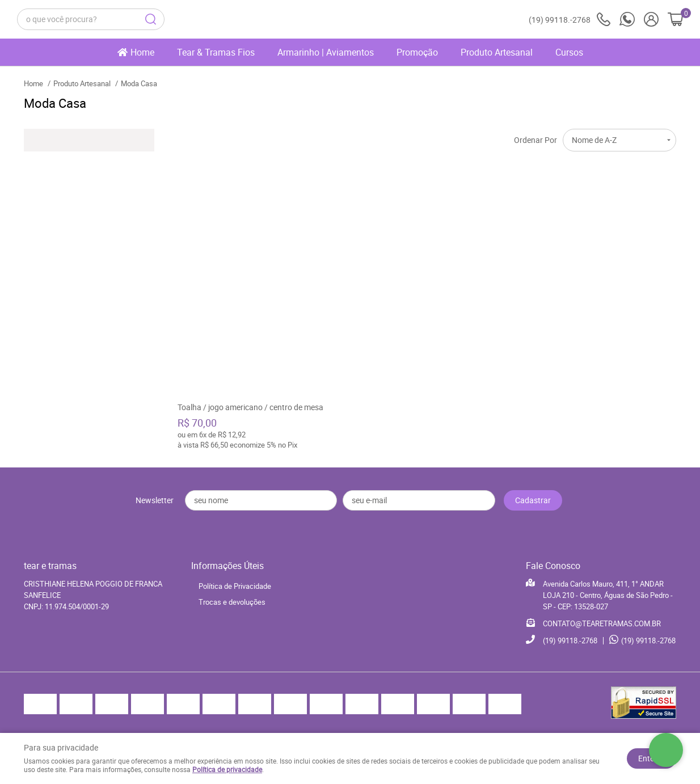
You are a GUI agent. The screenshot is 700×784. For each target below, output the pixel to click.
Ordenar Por (535, 140)
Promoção (417, 52)
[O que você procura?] (151, 19)
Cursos (569, 52)
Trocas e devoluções (232, 602)
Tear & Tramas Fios (216, 52)
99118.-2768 (570, 20)
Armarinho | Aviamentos (326, 52)
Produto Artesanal (497, 52)
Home (142, 52)
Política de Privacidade (235, 586)
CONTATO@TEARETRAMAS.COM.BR (602, 623)
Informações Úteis (227, 566)
